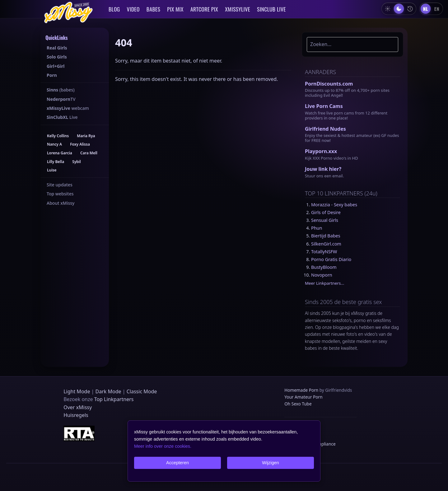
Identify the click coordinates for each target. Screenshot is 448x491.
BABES (154, 9)
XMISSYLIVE (238, 9)
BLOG (114, 9)
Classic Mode (142, 391)
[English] (437, 9)
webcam (68, 108)
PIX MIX (175, 9)
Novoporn (322, 275)
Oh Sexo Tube (298, 404)
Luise (52, 170)
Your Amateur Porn (303, 397)
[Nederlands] (426, 9)
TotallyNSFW (324, 252)
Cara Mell (89, 153)
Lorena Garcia (60, 153)
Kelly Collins (58, 136)
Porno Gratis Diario (331, 259)
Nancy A (54, 144)
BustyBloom (324, 267)
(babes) (61, 90)
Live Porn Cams (324, 106)
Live (62, 117)
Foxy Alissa (80, 144)
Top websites (60, 194)
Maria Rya (86, 136)
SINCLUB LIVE (271, 9)
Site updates (60, 185)
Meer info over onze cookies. (163, 446)
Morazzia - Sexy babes (334, 205)
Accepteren (177, 463)
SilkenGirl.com (326, 244)
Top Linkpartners (114, 399)
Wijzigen (270, 463)
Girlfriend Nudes (325, 129)
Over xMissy (78, 407)
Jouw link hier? (323, 169)
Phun (317, 228)
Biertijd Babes (326, 236)
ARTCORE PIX (204, 9)
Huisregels (76, 415)
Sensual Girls (325, 220)
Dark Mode (108, 391)
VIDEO (133, 9)
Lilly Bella (56, 162)
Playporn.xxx (321, 151)
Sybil (76, 162)
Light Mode (77, 391)
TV (61, 99)
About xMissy (61, 203)
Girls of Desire (326, 212)
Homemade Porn (301, 390)
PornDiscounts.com (329, 84)
